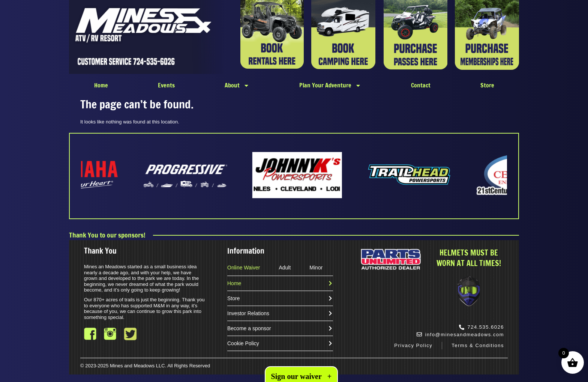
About (237, 86)
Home (101, 85)
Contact (421, 85)
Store (487, 85)
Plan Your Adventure (330, 86)
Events (166, 85)
